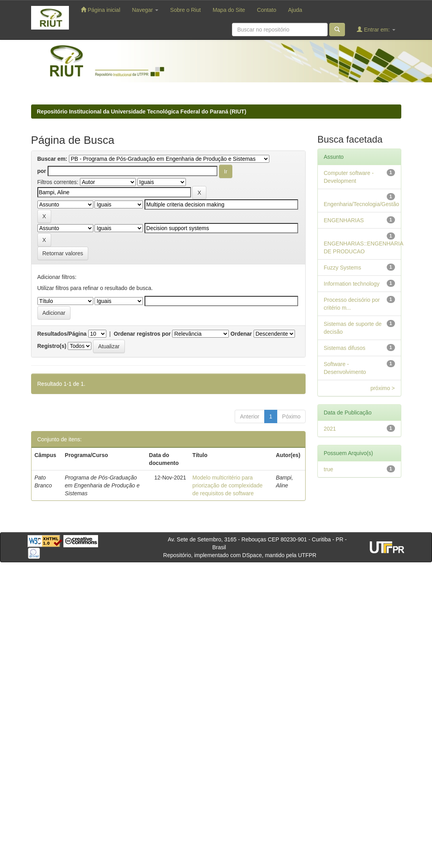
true (328, 469)
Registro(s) (52, 346)
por (42, 171)
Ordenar (241, 334)
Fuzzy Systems (342, 268)
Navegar (145, 10)
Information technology (352, 284)
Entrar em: (376, 29)
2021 (330, 429)
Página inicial (100, 10)
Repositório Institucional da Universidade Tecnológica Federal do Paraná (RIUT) (142, 112)
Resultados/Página (62, 334)
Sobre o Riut (185, 10)
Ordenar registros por (142, 334)
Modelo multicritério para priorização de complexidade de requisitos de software (228, 485)
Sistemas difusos (345, 348)
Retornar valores (63, 253)
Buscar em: (52, 159)
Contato (266, 10)
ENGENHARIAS (344, 220)
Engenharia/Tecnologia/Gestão (361, 204)
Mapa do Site (229, 10)
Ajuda (295, 10)
